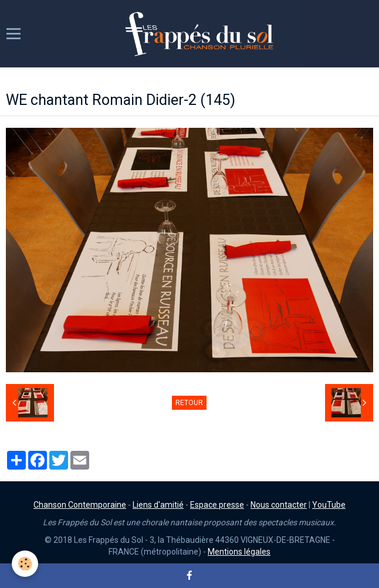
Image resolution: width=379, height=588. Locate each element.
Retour (189, 403)
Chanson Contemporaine (80, 505)
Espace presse (217, 505)
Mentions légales (239, 552)
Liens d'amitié (158, 505)
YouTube (329, 505)
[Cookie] (25, 564)
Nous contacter (279, 505)
